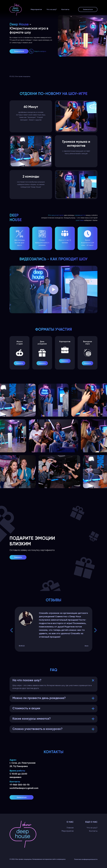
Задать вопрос (40, 51)
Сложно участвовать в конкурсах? (37, 729)
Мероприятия (36, 9)
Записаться (88, 9)
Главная (70, 828)
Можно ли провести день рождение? (39, 698)
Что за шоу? (52, 9)
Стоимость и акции (26, 708)
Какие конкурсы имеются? (32, 719)
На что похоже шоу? (27, 680)
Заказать (20, 363)
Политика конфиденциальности (86, 859)
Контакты (65, 9)
